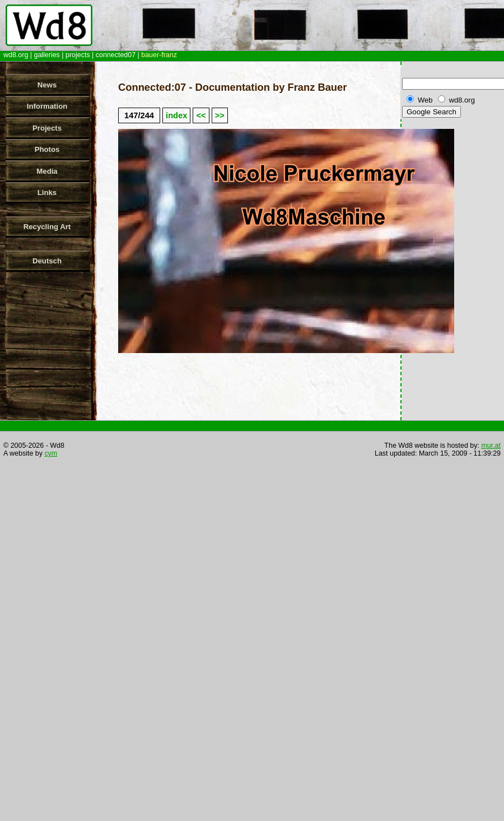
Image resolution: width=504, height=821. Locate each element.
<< (201, 115)
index (176, 115)
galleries (46, 55)
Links (47, 193)
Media (47, 171)
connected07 (116, 55)
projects (78, 55)
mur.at (491, 446)
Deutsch (47, 261)
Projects (47, 128)
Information (47, 106)
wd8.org (16, 55)
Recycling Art (47, 227)
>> (220, 115)
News (47, 85)
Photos (47, 149)
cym (51, 453)
